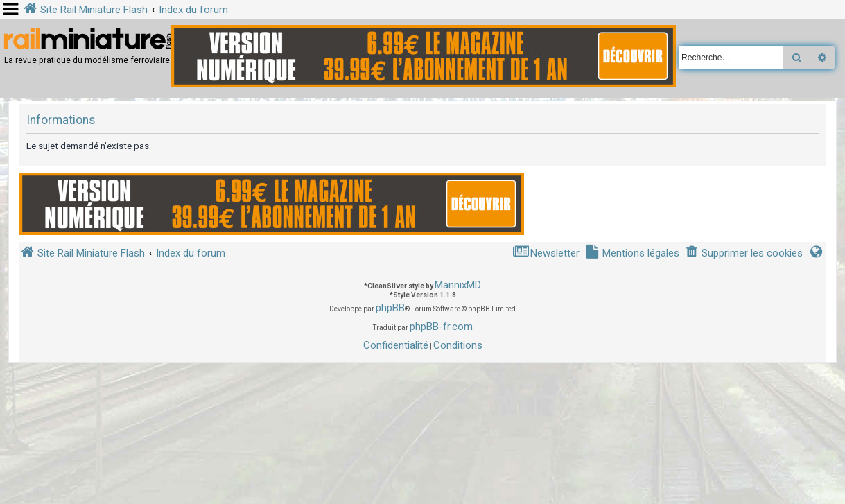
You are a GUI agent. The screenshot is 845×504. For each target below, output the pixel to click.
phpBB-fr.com (441, 327)
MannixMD (458, 285)
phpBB (390, 308)
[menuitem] (744, 253)
